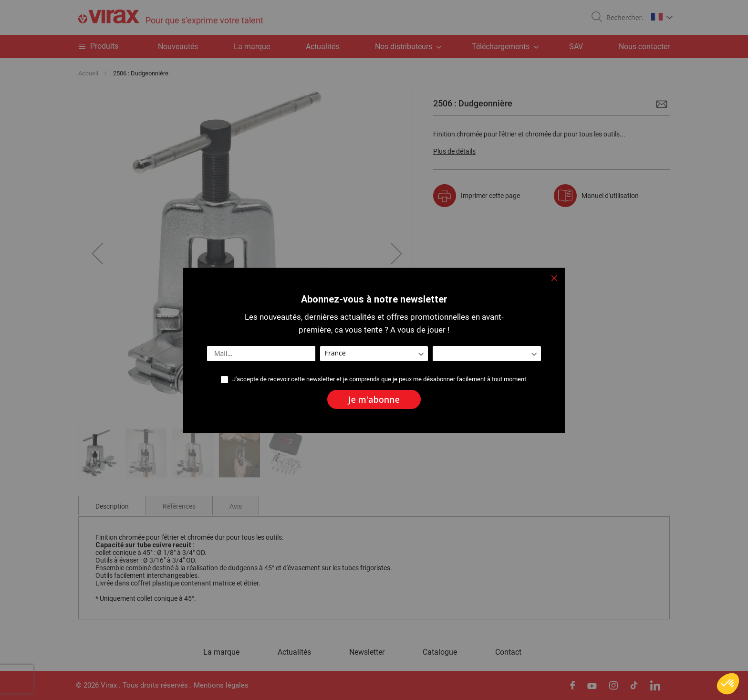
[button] (728, 684)
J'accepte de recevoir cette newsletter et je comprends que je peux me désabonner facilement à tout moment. (380, 379)
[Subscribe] (374, 399)
